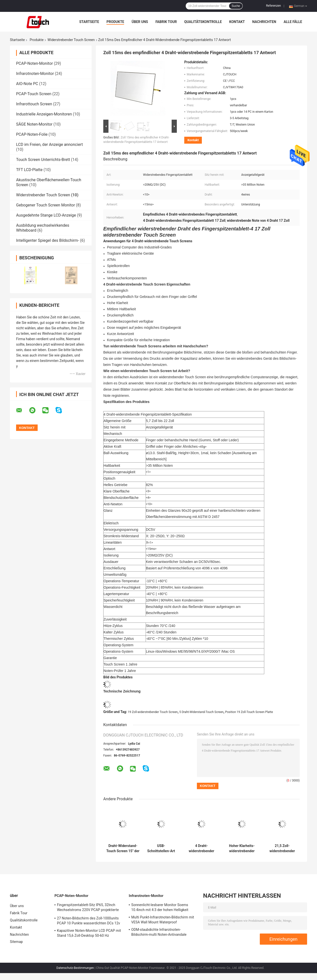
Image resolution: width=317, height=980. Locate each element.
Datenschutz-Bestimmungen (75, 968)
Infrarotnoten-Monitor (35, 74)
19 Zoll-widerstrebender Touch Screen (153, 712)
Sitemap (16, 942)
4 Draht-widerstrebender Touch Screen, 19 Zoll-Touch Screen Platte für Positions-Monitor (201, 848)
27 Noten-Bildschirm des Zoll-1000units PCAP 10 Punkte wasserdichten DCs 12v (89, 921)
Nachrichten (264, 22)
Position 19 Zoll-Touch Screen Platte (249, 712)
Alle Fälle (293, 22)
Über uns (140, 22)
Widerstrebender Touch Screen (71, 40)
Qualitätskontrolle (203, 22)
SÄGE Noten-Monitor (34, 124)
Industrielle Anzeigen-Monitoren (44, 114)
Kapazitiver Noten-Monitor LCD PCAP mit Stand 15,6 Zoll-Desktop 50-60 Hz (89, 933)
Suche (236, 6)
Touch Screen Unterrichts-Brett (43, 160)
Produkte (115, 22)
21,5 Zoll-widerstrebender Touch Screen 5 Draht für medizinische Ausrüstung (282, 848)
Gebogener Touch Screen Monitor (46, 205)
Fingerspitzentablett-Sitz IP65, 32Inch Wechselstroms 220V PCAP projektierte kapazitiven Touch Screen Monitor (88, 908)
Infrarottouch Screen (34, 104)
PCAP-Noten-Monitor (34, 63)
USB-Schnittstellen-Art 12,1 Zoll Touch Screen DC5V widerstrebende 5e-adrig (161, 848)
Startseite (89, 22)
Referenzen (273, 6)
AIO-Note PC (27, 84)
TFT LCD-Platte (29, 170)
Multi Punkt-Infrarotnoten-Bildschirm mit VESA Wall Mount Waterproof (163, 920)
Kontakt (237, 22)
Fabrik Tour (166, 22)
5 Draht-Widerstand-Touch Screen (201, 712)
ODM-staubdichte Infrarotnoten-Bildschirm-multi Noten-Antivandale (159, 932)
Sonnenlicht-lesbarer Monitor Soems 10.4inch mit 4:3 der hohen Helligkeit (160, 907)
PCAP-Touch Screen (34, 94)
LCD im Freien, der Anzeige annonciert (50, 145)
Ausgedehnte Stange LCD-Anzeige (46, 215)
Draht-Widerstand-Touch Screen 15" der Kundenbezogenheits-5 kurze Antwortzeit (123, 848)
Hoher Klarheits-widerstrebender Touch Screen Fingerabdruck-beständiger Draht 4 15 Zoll (242, 848)
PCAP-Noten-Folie (32, 134)
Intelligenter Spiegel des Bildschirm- (48, 240)
